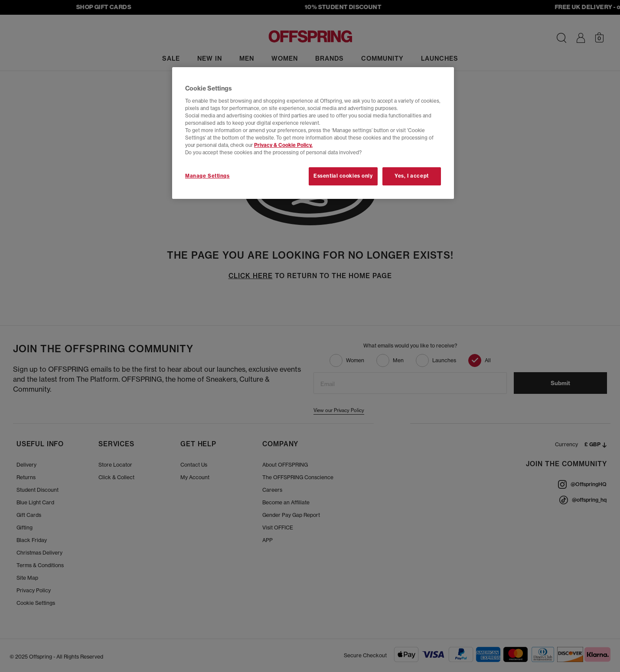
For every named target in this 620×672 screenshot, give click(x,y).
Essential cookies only (343, 176)
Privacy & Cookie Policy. (283, 145)
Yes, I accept (411, 176)
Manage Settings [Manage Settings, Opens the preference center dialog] (207, 176)
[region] (313, 133)
